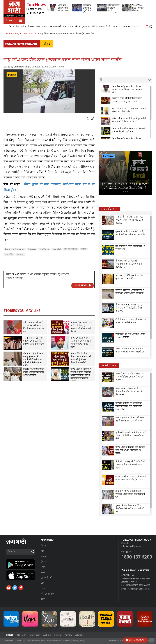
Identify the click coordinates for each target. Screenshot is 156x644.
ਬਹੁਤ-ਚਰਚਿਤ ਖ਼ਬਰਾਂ (109, 209)
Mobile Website (54, 641)
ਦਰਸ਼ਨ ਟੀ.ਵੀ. (105, 27)
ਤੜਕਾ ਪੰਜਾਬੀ (55, 27)
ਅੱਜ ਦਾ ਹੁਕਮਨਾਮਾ (83, 27)
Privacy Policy (79, 641)
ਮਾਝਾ (38, 27)
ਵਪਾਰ (71, 27)
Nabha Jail (57, 249)
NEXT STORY (83, 285)
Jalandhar (80, 635)
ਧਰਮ (115, 27)
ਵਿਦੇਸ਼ (23, 27)
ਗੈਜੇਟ (95, 27)
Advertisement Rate (36, 641)
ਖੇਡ (65, 27)
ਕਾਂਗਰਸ (84, 249)
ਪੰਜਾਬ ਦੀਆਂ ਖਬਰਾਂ (109, 366)
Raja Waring (44, 249)
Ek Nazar (108, 156)
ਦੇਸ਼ (17, 27)
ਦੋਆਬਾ (31, 27)
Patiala (12, 75)
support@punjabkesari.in (139, 589)
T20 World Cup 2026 (129, 27)
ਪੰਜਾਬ (11, 27)
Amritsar (69, 635)
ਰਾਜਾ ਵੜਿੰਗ (9, 255)
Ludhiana (47, 635)
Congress (32, 249)
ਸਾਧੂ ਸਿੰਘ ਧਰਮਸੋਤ (71, 249)
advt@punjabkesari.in (131, 546)
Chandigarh (35, 635)
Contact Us (9, 641)
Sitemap (67, 641)
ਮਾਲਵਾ (45, 27)
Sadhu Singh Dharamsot (15, 249)
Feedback (20, 641)
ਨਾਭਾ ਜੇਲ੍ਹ (20, 255)
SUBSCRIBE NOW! (135, 640)
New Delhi (22, 635)
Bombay (58, 635)
